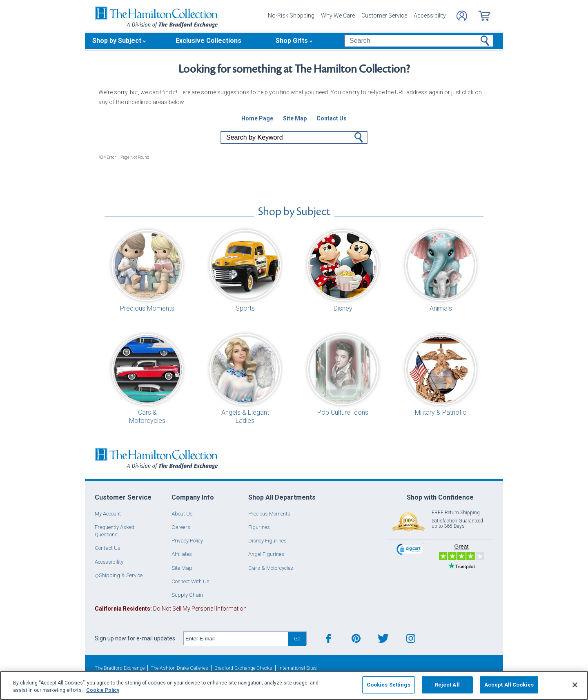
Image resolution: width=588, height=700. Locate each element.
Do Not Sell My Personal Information (171, 609)
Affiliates (182, 554)
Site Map (182, 568)
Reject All (447, 685)
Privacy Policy (187, 541)
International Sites (298, 668)
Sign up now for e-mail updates (135, 638)
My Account (108, 514)
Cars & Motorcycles (271, 568)
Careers (181, 527)
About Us (182, 514)
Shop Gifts (292, 41)
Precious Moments (269, 514)
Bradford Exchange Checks (243, 668)
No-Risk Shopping (291, 16)
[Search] (419, 41)
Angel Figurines (266, 554)
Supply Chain (187, 595)
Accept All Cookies (509, 685)
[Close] (575, 685)
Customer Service (384, 16)
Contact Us (108, 548)
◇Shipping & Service (119, 575)
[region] (294, 686)
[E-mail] (236, 639)
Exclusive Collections (208, 41)
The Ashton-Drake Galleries (179, 668)
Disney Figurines (267, 541)
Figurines (259, 527)
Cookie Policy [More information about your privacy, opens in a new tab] (103, 690)
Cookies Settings (389, 685)
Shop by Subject (117, 41)
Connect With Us (190, 581)
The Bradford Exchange (120, 668)
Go (359, 138)
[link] (411, 550)
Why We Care (338, 16)
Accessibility (430, 16)
